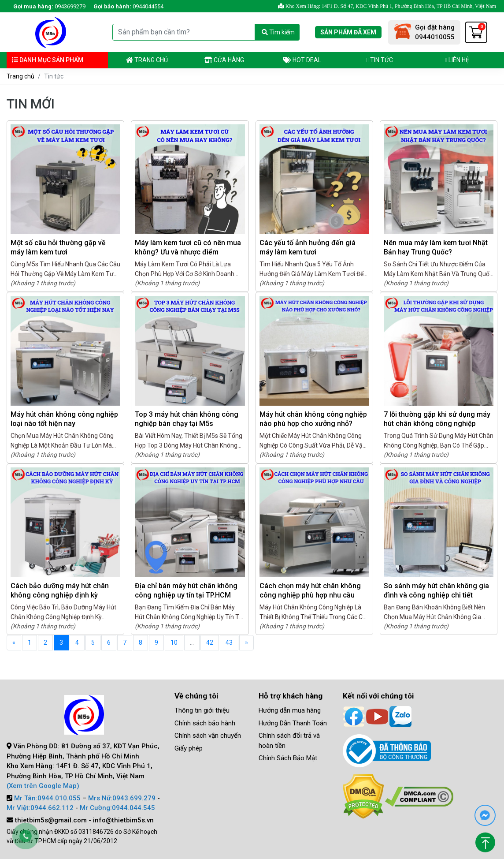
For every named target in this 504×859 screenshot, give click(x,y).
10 (174, 642)
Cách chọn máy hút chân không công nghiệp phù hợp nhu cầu (310, 590)
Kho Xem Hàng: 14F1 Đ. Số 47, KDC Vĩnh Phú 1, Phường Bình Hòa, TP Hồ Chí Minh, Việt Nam (387, 6)
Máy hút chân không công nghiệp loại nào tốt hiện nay (64, 419)
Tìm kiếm (278, 32)
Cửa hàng (224, 60)
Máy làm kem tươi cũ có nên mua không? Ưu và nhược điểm (188, 247)
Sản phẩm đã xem (348, 32)
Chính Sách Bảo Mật (288, 758)
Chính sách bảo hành (205, 723)
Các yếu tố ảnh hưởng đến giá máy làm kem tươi (308, 247)
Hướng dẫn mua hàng (290, 710)
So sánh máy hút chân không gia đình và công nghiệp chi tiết (436, 590)
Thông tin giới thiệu (202, 710)
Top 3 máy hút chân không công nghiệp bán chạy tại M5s (187, 419)
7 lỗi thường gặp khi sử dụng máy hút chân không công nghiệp (437, 419)
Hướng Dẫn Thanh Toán (293, 723)
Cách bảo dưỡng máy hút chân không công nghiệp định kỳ (60, 590)
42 (210, 642)
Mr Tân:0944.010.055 (47, 798)
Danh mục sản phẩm (48, 60)
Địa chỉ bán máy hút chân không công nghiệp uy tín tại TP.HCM (186, 590)
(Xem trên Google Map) (43, 786)
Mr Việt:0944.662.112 (40, 808)
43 (229, 642)
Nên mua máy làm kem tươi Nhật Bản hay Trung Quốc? (436, 247)
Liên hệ (457, 60)
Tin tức (380, 60)
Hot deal (302, 60)
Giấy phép (189, 748)
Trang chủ (147, 60)
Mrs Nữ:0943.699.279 (122, 798)
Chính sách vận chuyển (208, 736)
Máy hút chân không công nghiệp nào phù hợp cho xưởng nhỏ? (313, 419)
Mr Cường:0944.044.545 (117, 808)
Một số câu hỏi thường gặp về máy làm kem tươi (58, 247)
